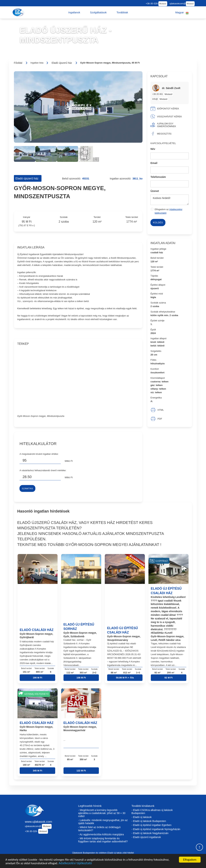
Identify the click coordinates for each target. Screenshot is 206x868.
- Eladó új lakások (142, 817)
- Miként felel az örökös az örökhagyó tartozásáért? (99, 829)
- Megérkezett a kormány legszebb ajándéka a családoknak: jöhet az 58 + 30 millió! (102, 813)
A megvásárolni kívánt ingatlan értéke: (39, 454)
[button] (74, 12)
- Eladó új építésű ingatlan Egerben (152, 825)
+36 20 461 (158, 94)
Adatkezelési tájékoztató (75, 863)
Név (153, 149)
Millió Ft (69, 461)
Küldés (158, 222)
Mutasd (163, 4)
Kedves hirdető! (170, 200)
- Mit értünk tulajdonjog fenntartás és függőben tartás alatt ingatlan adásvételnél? (103, 840)
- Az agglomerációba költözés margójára (101, 834)
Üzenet (155, 191)
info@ (155, 99)
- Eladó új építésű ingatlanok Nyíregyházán (156, 829)
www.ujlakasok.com (39, 822)
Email (154, 163)
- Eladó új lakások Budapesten (149, 821)
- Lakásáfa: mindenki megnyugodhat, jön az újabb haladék (103, 822)
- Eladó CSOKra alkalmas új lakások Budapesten (152, 812)
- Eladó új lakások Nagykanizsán (150, 833)
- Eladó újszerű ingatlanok (146, 837)
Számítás (27, 489)
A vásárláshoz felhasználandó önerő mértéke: (43, 470)
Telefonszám (158, 177)
